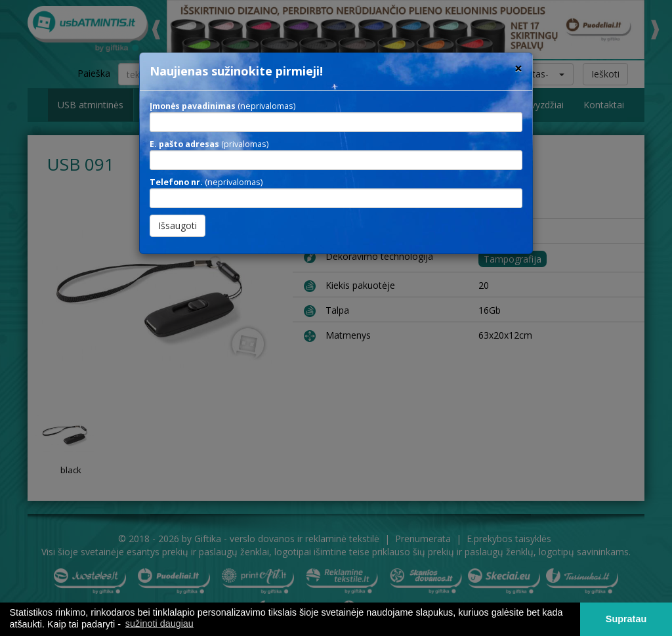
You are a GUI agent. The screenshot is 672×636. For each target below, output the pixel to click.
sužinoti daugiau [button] (159, 624)
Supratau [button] (626, 619)
